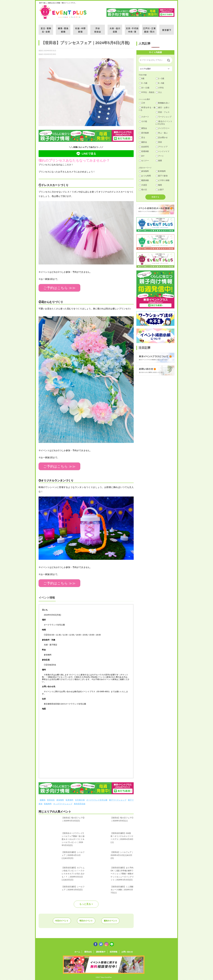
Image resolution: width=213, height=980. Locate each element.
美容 (159, 142)
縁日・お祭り (163, 107)
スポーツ (144, 117)
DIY (142, 156)
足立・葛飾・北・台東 (46, 28)
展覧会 (143, 128)
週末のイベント (112, 920)
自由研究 (144, 147)
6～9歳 (160, 83)
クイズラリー (163, 128)
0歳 (142, 78)
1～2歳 (160, 78)
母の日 (143, 190)
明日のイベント (86, 920)
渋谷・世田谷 (98, 28)
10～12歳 (144, 88)
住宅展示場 (80, 799)
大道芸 (143, 185)
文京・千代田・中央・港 (132, 28)
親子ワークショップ (118, 799)
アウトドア (162, 147)
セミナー (144, 161)
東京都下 (167, 28)
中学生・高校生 (147, 92)
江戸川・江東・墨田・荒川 (149, 28)
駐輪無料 (48, 803)
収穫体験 (144, 151)
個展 (159, 161)
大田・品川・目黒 (115, 28)
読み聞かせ (162, 137)
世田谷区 (51, 799)
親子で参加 (162, 176)
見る (142, 137)
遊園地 (43, 799)
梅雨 (159, 185)
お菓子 (160, 190)
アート (160, 156)
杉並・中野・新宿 (80, 28)
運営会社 (89, 951)
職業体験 (144, 180)
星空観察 (144, 133)
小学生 (160, 88)
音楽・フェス (163, 112)
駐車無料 (70, 799)
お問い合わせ (126, 951)
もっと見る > (86, 903)
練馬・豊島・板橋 (63, 28)
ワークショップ (164, 117)
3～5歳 (143, 83)
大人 (159, 92)
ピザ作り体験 (163, 180)
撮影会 (143, 142)
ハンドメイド (163, 151)
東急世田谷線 (80, 803)
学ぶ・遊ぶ (162, 133)
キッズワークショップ (63, 803)
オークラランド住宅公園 (97, 799)
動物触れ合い (163, 103)
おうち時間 (145, 176)
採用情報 (113, 951)
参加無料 (60, 799)
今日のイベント (60, 920)
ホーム (79, 951)
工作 (142, 103)
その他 (143, 121)
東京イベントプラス (63, 12)
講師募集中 (101, 951)
